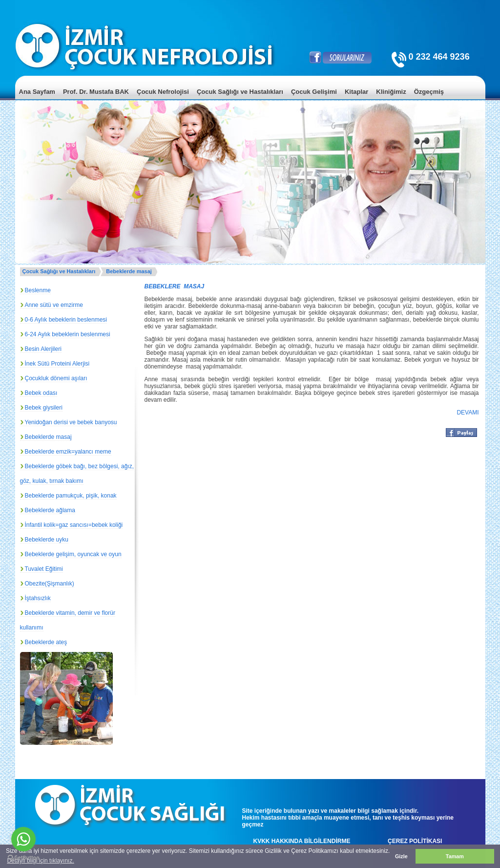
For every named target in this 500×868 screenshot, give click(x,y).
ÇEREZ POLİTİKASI (415, 841)
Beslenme (38, 290)
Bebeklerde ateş (46, 642)
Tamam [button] (455, 856)
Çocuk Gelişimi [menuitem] (314, 92)
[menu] (250, 99)
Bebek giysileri (44, 408)
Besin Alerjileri (43, 349)
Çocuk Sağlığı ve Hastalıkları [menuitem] (240, 92)
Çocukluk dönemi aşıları (56, 378)
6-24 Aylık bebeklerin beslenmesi (68, 334)
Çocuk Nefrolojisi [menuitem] (163, 92)
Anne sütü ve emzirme (54, 305)
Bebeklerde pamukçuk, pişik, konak (71, 496)
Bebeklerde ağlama (50, 510)
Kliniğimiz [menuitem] (391, 92)
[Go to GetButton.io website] (23, 858)
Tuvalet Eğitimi (44, 569)
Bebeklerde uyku (47, 540)
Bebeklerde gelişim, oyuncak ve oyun (73, 554)
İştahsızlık (38, 598)
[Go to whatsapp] (23, 839)
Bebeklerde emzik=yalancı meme (68, 452)
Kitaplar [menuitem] (356, 92)
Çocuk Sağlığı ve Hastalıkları (59, 271)
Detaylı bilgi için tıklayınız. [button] (40, 861)
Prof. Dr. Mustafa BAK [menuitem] (96, 92)
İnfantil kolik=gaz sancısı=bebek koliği (74, 525)
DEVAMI (468, 412)
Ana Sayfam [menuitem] (37, 92)
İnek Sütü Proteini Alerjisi (57, 364)
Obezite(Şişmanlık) (50, 584)
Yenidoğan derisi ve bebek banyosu (71, 422)
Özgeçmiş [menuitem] (429, 92)
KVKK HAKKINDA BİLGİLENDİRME (302, 841)
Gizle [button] (401, 856)
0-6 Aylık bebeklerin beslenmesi (66, 320)
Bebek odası (41, 393)
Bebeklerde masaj (129, 271)
